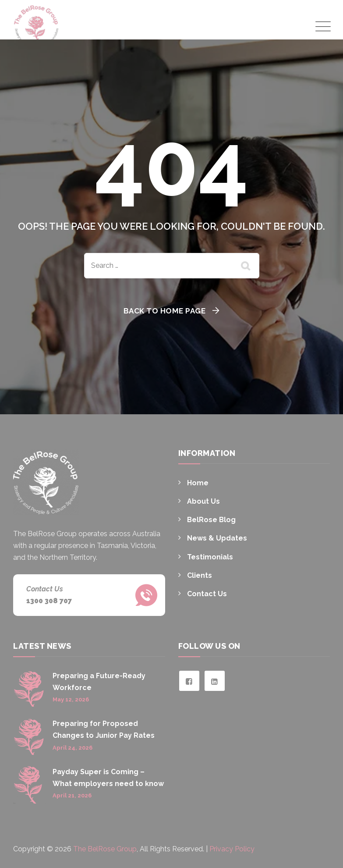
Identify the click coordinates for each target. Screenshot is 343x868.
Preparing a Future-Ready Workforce (99, 682)
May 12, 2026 (71, 699)
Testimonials (210, 557)
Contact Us (207, 594)
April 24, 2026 (72, 748)
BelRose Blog (211, 520)
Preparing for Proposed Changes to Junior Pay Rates (104, 729)
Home (198, 483)
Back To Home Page (165, 311)
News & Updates (217, 538)
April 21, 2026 (72, 795)
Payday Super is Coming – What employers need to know (108, 778)
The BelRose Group (105, 849)
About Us (203, 501)
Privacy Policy (232, 849)
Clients (200, 575)
